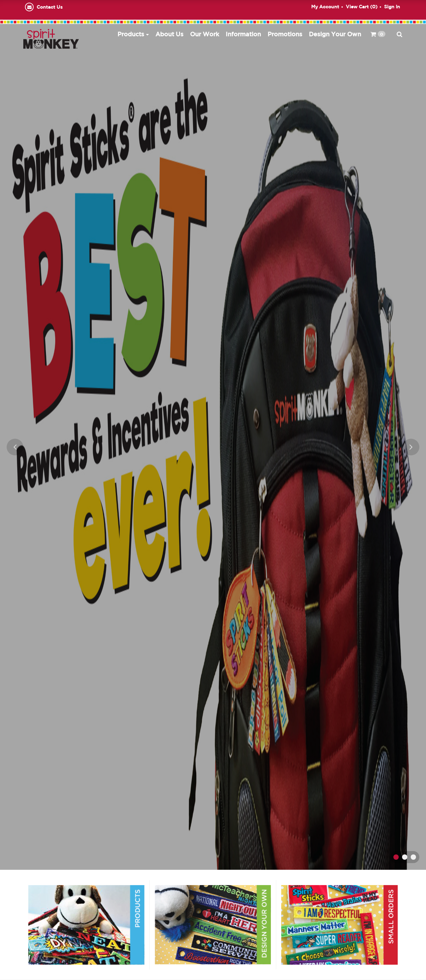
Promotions (285, 34)
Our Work (205, 34)
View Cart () (362, 7)
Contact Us (50, 7)
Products (131, 34)
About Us (169, 34)
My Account (325, 7)
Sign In (392, 7)
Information (243, 34)
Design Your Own (335, 34)
